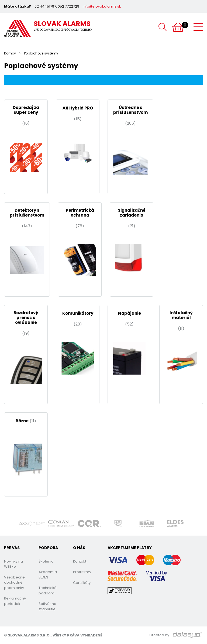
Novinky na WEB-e (13, 564)
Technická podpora (48, 590)
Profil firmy (82, 572)
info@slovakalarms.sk (102, 6)
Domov (10, 53)
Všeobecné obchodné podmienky (14, 583)
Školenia (46, 561)
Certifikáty (82, 583)
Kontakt (80, 561)
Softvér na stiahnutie (47, 606)
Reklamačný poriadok (15, 601)
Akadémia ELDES (48, 575)
